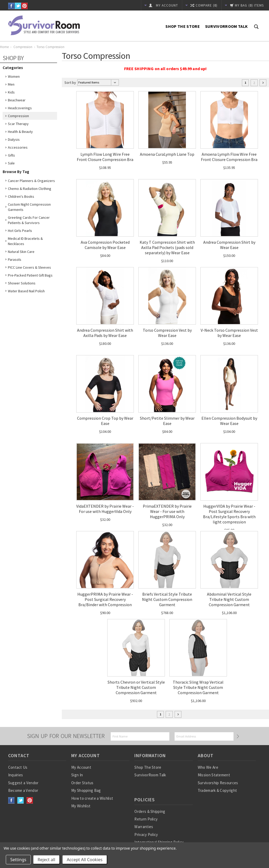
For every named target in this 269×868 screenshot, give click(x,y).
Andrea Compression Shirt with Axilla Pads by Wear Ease (105, 333)
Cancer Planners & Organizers (31, 181)
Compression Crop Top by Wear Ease (105, 421)
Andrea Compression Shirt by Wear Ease (229, 245)
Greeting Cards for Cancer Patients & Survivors (29, 220)
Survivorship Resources (218, 783)
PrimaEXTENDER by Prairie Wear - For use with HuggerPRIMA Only (167, 511)
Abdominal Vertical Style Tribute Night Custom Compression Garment (229, 599)
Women (14, 76)
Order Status (82, 783)
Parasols (15, 259)
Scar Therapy (18, 124)
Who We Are (208, 767)
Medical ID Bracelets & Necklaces (25, 241)
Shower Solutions (22, 283)
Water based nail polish (26, 291)
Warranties (144, 827)
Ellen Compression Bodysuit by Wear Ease (229, 421)
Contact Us (18, 767)
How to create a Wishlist (92, 798)
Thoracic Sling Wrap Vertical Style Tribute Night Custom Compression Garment (198, 687)
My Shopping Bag (86, 790)
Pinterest (25, 6)
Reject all (46, 860)
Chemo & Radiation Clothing (30, 189)
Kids (11, 92)
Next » (263, 83)
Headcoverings (20, 108)
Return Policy (146, 819)
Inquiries (16, 775)
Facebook (11, 6)
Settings (18, 860)
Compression (23, 47)
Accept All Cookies (85, 860)
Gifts (11, 155)
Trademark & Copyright (217, 790)
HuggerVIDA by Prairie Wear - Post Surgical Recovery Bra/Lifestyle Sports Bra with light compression (229, 514)
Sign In (77, 775)
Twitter (18, 6)
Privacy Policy (146, 835)
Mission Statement (214, 775)
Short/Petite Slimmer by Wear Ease (167, 421)
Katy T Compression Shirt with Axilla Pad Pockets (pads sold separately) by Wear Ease (167, 247)
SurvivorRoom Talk (226, 26)
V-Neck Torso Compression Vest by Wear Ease (229, 333)
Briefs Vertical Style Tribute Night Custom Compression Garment (167, 599)
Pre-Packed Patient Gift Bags (30, 275)
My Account (81, 767)
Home (4, 47)
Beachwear (17, 100)
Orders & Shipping (150, 811)
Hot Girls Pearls (20, 231)
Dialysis (14, 139)
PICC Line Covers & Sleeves (29, 267)
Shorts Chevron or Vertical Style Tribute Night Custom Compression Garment (136, 687)
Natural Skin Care (21, 252)
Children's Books (21, 196)
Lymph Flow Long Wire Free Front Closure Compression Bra (105, 157)
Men (11, 84)
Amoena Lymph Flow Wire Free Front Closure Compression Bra (229, 157)
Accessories (18, 147)
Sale (11, 163)
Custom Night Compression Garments (29, 207)
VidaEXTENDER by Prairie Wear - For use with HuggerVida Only (105, 509)
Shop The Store (182, 26)
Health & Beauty (20, 132)
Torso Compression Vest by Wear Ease (167, 333)
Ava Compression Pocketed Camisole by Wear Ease (105, 245)
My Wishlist (81, 806)
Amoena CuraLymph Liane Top (167, 154)
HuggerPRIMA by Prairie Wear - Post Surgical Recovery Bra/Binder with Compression (105, 599)
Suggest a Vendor (23, 783)
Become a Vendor (23, 790)
